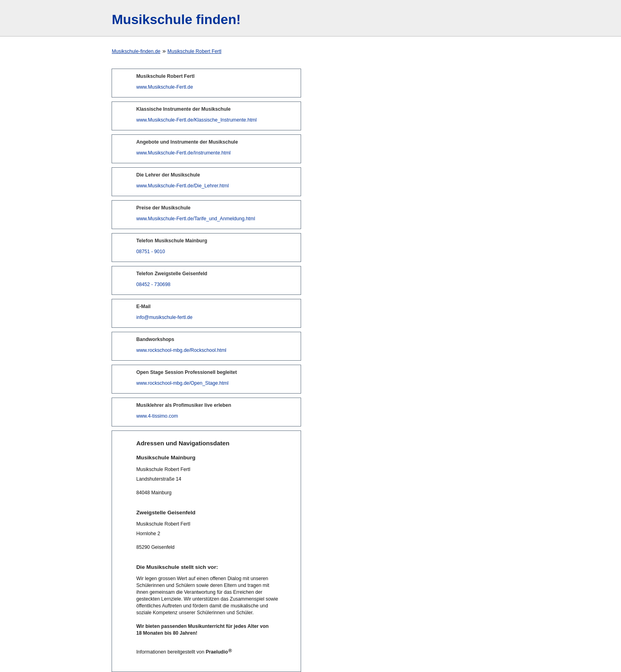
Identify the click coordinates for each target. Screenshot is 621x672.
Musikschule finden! (176, 19)
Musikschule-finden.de (136, 51)
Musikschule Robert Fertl (194, 51)
